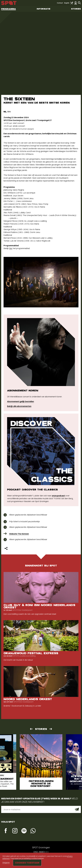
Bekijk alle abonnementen (19, 406)
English (67, 3)
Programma (9, 9)
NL (5, 112)
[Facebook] (6, 831)
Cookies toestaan (27, 863)
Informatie (43, 9)
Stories (76, 9)
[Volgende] (51, 729)
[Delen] (6, 548)
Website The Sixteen (19, 534)
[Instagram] (15, 831)
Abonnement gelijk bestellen (21, 401)
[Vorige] (31, 729)
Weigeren (6, 863)
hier (11, 248)
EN (9, 112)
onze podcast (58, 496)
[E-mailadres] (41, 809)
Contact (60, 3)
